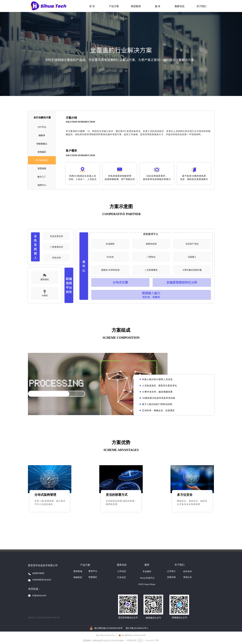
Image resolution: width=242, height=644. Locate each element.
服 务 (158, 6)
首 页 (92, 6)
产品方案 (114, 6)
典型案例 (136, 6)
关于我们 (201, 6)
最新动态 (179, 6)
